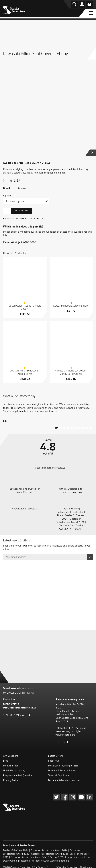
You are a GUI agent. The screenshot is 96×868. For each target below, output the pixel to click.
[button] (93, 153)
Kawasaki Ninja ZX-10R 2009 (20, 242)
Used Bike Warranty (14, 770)
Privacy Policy (11, 780)
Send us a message (15, 715)
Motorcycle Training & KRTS (63, 766)
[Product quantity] (7, 211)
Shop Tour (54, 761)
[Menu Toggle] (91, 13)
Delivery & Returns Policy (62, 770)
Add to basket (22, 211)
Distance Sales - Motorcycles (64, 780)
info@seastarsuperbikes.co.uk (20, 708)
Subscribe (90, 557)
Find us (60, 742)
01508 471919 (11, 704)
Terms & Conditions (59, 775)
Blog (6, 761)
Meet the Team (11, 766)
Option (7, 196)
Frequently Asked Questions (18, 775)
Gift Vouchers (11, 756)
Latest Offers (55, 756)
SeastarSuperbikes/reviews (50, 468)
